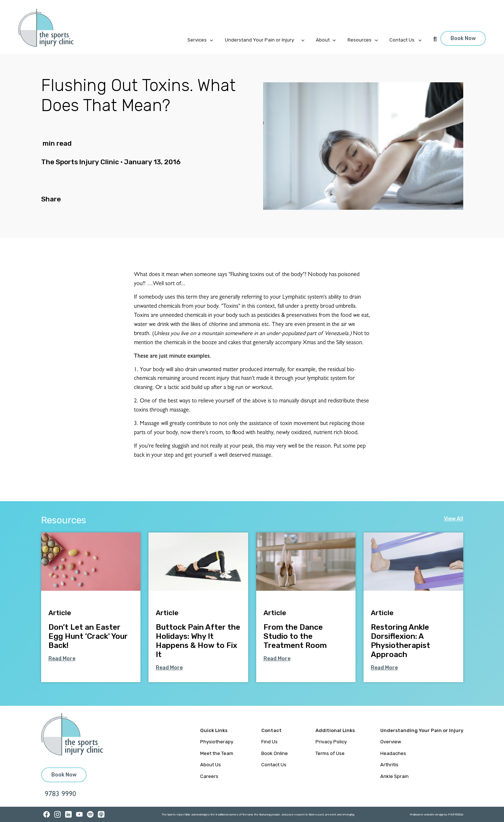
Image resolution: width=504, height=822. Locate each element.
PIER (452, 815)
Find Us (269, 742)
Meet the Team (217, 753)
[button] (206, 40)
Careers (209, 776)
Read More (62, 659)
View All (454, 519)
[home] (50, 28)
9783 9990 (60, 795)
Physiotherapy (217, 742)
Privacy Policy (331, 742)
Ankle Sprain (394, 776)
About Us (211, 765)
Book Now (463, 38)
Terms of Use (330, 753)
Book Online (275, 753)
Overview (391, 742)
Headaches (393, 753)
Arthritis (389, 765)
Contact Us (274, 765)
